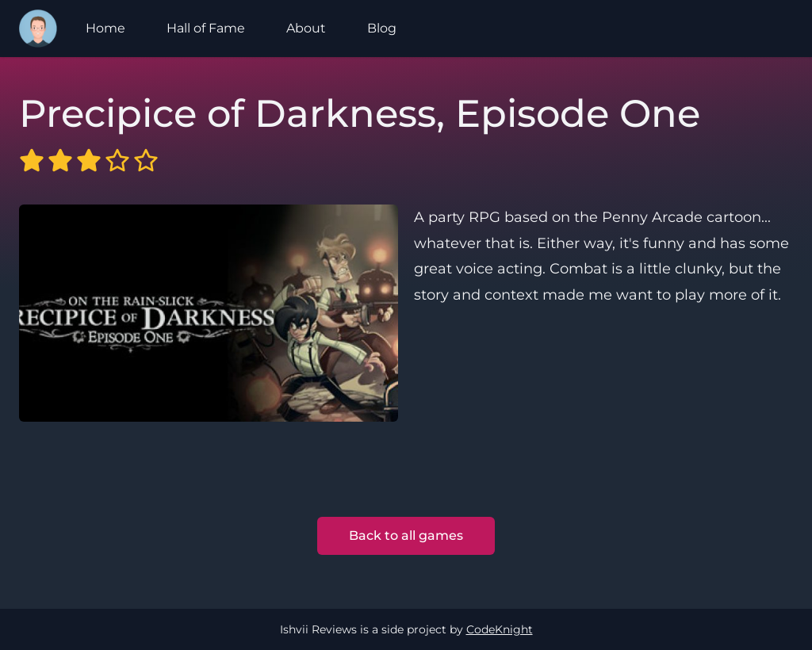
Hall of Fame (206, 28)
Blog (382, 28)
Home (105, 28)
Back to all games (406, 535)
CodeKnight (500, 629)
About (306, 28)
